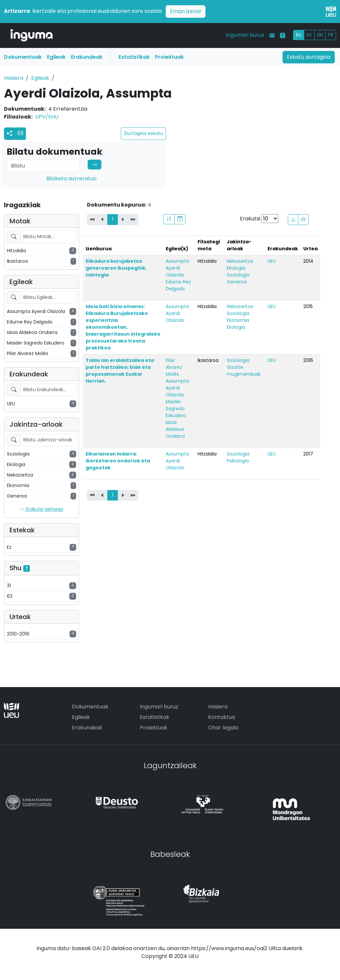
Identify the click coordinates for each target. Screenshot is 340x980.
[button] (20, 134)
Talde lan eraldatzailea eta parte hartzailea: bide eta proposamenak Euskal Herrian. (120, 371)
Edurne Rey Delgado (178, 285)
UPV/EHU (47, 117)
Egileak (56, 57)
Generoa (237, 282)
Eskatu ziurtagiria (309, 57)
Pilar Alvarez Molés (174, 367)
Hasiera (14, 78)
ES (309, 35)
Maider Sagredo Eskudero (176, 409)
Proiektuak (169, 57)
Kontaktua (222, 717)
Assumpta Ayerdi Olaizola (177, 268)
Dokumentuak (23, 57)
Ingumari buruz (245, 35)
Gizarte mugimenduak (244, 371)
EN (320, 35)
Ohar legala (223, 728)
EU (299, 35)
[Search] (43, 166)
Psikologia (238, 461)
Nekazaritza (240, 261)
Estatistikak (134, 57)
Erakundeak (87, 57)
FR (331, 35)
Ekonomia (238, 320)
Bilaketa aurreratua (71, 178)
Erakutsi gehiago (42, 509)
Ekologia (236, 268)
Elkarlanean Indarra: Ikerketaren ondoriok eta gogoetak (118, 461)
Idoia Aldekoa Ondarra (175, 429)
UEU (272, 261)
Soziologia (238, 275)
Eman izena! (186, 11)
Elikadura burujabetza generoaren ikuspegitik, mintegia (116, 268)
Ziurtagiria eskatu (143, 133)
